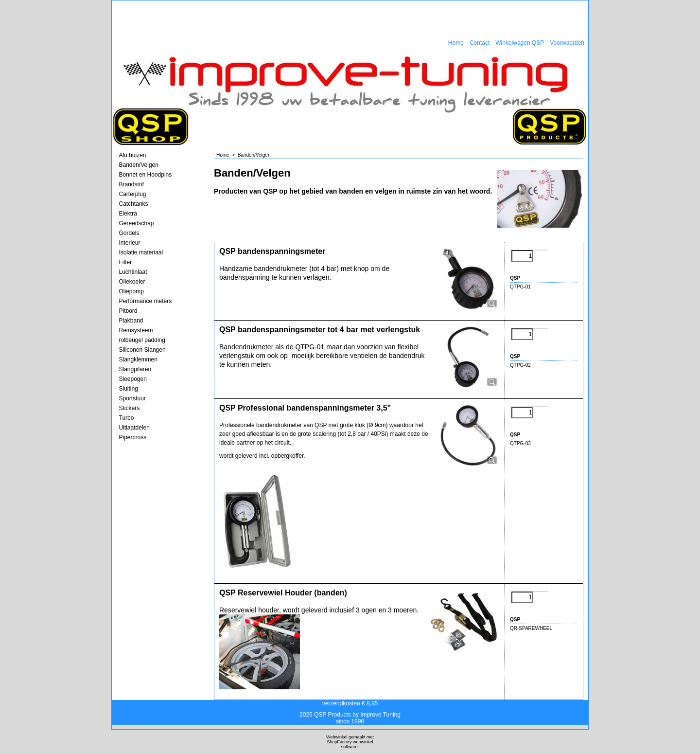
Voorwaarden (567, 43)
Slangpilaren (135, 369)
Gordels (129, 233)
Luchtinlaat (133, 272)
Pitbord (128, 311)
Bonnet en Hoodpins (146, 175)
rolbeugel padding (142, 340)
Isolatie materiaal (141, 252)
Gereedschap (137, 223)
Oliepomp (131, 291)
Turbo (127, 418)
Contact (480, 43)
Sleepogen (133, 379)
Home (456, 43)
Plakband (131, 321)
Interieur (130, 243)
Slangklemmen (138, 359)
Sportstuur (132, 398)
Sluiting (129, 389)
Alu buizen (133, 155)
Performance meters (146, 301)
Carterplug (133, 194)
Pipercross (133, 437)
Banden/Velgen (139, 165)
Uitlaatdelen (134, 428)
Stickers (130, 408)
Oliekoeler (132, 282)
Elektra (128, 214)
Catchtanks (134, 204)
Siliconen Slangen (142, 350)
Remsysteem (136, 330)
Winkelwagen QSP (520, 43)
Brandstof (131, 184)
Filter (126, 262)
